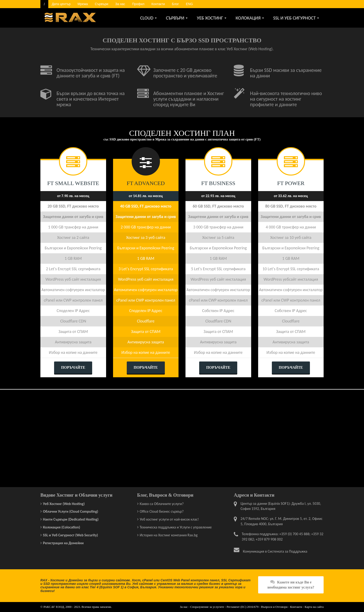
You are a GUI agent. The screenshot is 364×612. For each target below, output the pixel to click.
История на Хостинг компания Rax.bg (169, 534)
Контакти (158, 4)
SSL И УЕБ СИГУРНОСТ (296, 18)
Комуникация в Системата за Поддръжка (275, 550)
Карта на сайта (314, 607)
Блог (175, 4)
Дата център (61, 4)
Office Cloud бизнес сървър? (162, 510)
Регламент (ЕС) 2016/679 (242, 607)
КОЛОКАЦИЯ (250, 18)
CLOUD (148, 18)
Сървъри (101, 4)
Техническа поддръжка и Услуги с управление (176, 526)
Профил (138, 4)
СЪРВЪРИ (177, 18)
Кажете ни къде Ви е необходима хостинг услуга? (291, 584)
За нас (120, 4)
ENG (189, 4)
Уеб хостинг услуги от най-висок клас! (169, 518)
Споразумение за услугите (207, 607)
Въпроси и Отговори (274, 607)
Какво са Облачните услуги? (162, 502)
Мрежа (83, 4)
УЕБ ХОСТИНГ (212, 18)
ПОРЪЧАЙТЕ (73, 367)
